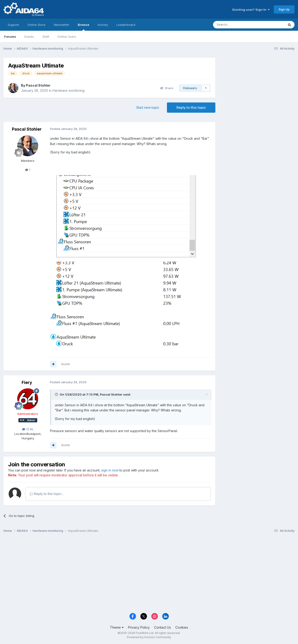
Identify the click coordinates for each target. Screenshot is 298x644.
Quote (65, 364)
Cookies (182, 627)
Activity (103, 25)
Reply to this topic (191, 107)
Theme (117, 627)
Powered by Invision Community (149, 637)
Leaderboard (126, 25)
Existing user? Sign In (251, 10)
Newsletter (62, 25)
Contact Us (163, 627)
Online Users (67, 37)
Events (29, 37)
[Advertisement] (257, 89)
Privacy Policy (139, 627)
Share (167, 88)
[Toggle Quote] (57, 394)
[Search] (237, 25)
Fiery (27, 382)
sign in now (110, 470)
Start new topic (148, 107)
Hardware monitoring (68, 90)
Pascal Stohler (38, 85)
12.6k (28, 429)
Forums (10, 37)
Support (13, 25)
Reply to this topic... (47, 494)
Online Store (36, 25)
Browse (83, 27)
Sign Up (284, 9)
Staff (46, 37)
